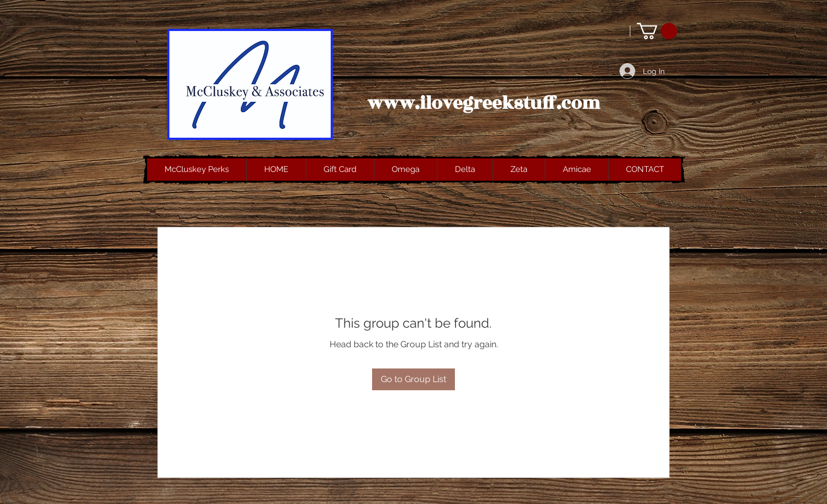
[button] (657, 31)
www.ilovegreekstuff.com (484, 103)
